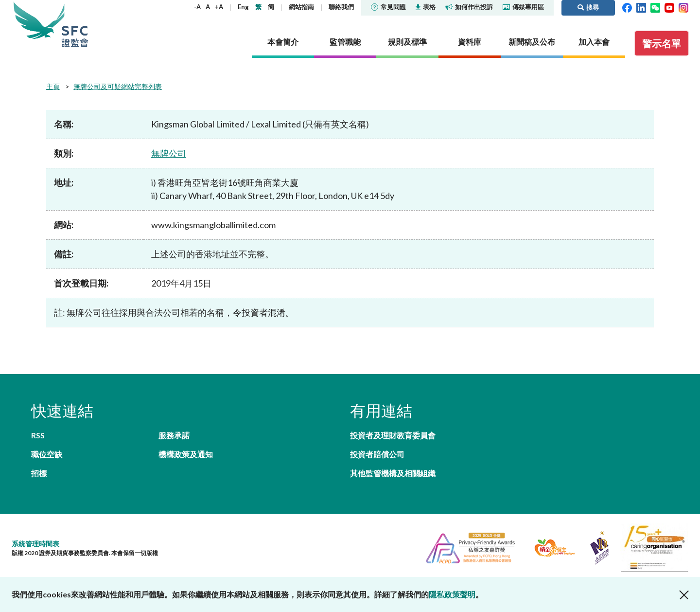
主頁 (53, 86)
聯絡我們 (341, 7)
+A (219, 7)
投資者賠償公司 (377, 454)
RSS (38, 435)
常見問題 (388, 7)
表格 (426, 7)
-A (197, 7)
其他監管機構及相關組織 (393, 473)
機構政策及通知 (186, 454)
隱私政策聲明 (452, 594)
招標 (39, 473)
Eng (243, 7)
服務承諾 (174, 435)
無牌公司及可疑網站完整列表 (118, 86)
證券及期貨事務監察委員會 (75, 24)
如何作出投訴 (469, 7)
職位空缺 (47, 454)
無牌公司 (169, 153)
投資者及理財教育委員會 (393, 435)
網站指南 (301, 7)
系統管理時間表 (35, 544)
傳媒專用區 (523, 7)
